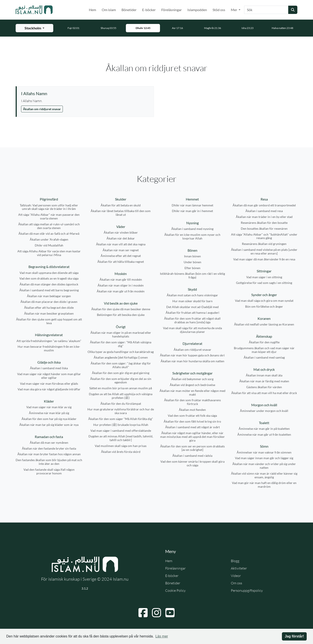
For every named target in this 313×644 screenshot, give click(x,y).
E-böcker (149, 10)
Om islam (109, 10)
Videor (236, 576)
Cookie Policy (175, 590)
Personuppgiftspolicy (247, 590)
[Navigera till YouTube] (170, 613)
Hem (92, 10)
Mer (234, 10)
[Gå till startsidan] (34, 10)
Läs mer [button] (162, 636)
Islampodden (197, 10)
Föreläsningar (171, 10)
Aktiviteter (239, 568)
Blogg (235, 561)
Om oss (236, 583)
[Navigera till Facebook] (143, 613)
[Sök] (266, 10)
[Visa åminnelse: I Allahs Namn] (85, 93)
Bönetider (129, 10)
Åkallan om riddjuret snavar (42, 109)
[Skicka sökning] (293, 10)
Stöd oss (219, 10)
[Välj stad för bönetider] (34, 28)
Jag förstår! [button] (294, 636)
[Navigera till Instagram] (156, 613)
